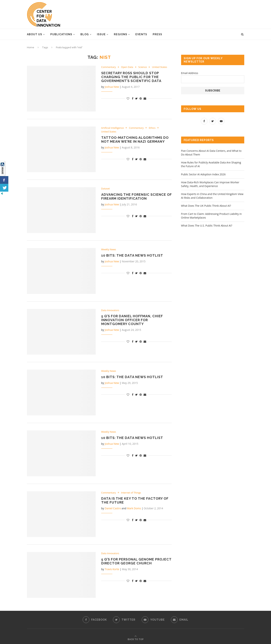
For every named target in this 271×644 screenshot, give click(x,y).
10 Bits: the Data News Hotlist (132, 255)
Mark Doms (134, 508)
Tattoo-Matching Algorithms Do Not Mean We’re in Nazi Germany (135, 140)
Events (141, 34)
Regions (121, 34)
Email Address (190, 73)
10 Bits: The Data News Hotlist (132, 377)
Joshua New (112, 87)
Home (31, 47)
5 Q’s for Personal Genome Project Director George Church (136, 561)
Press (157, 34)
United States (159, 67)
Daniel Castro (113, 508)
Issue (101, 34)
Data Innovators (110, 310)
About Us (35, 34)
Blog (85, 34)
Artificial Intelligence (113, 128)
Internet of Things (131, 493)
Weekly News (109, 250)
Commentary (109, 67)
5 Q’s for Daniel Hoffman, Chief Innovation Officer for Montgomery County (132, 320)
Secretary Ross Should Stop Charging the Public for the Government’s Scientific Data (131, 77)
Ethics (152, 128)
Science (143, 67)
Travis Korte (112, 569)
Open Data (127, 67)
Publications (61, 34)
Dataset (106, 189)
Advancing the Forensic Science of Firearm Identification (137, 196)
